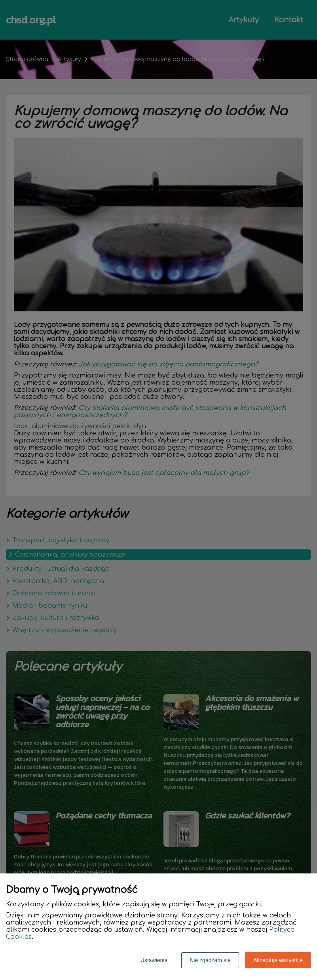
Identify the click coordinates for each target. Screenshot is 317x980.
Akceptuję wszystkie (278, 960)
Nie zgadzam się (210, 960)
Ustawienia (154, 960)
